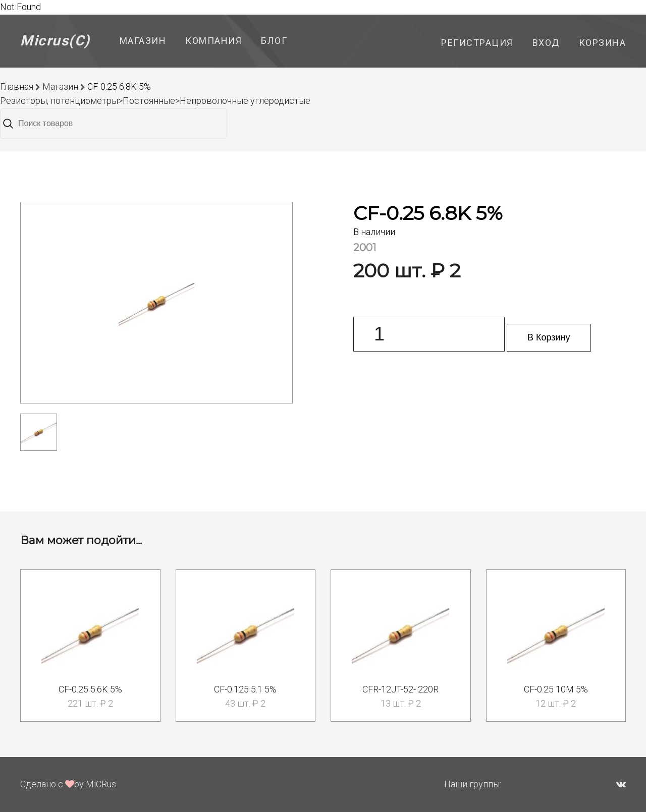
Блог (274, 41)
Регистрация (477, 43)
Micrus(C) (55, 41)
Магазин (143, 41)
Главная (17, 86)
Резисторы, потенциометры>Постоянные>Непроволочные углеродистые (155, 101)
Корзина (603, 43)
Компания (213, 41)
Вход (546, 43)
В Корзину (549, 337)
